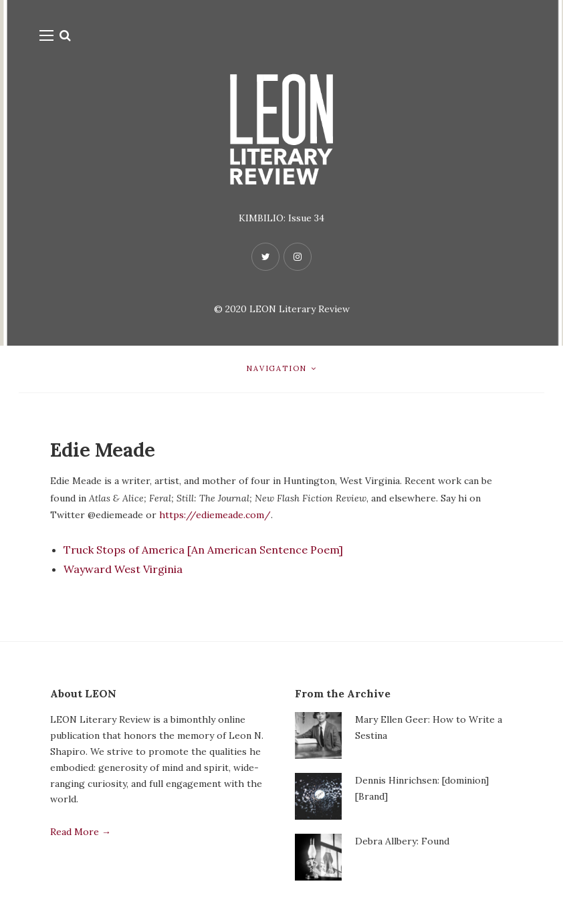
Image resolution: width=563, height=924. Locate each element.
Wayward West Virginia (123, 569)
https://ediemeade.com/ (215, 515)
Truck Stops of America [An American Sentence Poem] (203, 550)
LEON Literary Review (300, 309)
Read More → (81, 832)
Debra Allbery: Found (402, 841)
